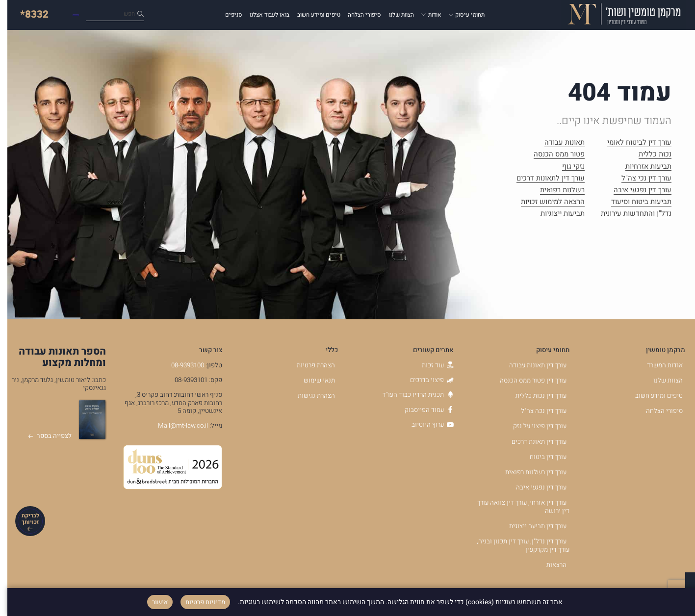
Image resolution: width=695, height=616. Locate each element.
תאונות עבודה (557, 143)
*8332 (27, 14)
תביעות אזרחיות (641, 167)
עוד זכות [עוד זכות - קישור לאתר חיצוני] (430, 365)
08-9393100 (180, 365)
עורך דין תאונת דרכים (532, 442)
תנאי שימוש (312, 381)
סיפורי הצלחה (357, 15)
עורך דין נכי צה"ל (639, 179)
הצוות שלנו (394, 15)
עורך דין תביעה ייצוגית (530, 526)
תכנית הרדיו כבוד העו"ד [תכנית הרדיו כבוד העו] (411, 395)
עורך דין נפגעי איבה (635, 191)
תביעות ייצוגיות (555, 214)
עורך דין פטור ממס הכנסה (526, 381)
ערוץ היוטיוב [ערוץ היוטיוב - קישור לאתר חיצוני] (425, 425)
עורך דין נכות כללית (534, 396)
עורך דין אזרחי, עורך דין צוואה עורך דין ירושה (516, 507)
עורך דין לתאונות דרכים (543, 179)
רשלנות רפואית (555, 191)
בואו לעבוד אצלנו (262, 15)
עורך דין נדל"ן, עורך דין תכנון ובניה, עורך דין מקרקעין (516, 546)
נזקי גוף (566, 167)
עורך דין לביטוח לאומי (632, 143)
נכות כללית (648, 155)
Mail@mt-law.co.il (176, 426)
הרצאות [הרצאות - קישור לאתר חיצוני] (549, 565)
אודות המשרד (657, 365)
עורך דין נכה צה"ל (536, 411)
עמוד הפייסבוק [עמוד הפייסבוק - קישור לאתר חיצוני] (422, 410)
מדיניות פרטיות (198, 602)
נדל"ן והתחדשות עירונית (629, 214)
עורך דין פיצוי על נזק (532, 426)
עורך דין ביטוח (541, 457)
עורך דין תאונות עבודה (530, 365)
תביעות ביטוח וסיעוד (634, 203)
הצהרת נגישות (309, 396)
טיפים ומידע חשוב (311, 15)
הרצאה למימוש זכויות (545, 203)
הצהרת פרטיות (309, 365)
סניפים (226, 15)
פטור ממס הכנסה (552, 155)
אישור (153, 602)
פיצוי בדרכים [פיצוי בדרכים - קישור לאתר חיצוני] (425, 380)
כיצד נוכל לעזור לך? (95, 15)
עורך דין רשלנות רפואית (528, 472)
